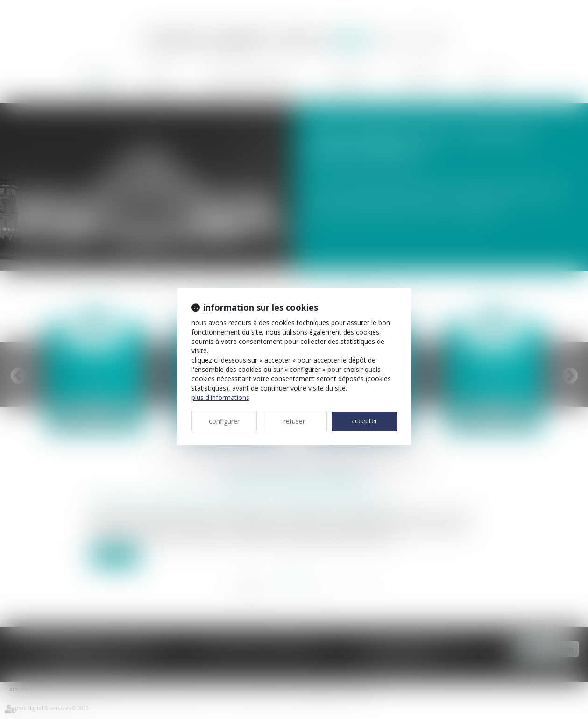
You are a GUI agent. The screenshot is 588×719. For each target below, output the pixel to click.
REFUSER (294, 421)
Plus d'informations (220, 397)
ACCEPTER (364, 421)
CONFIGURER (224, 421)
